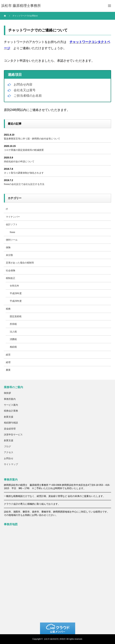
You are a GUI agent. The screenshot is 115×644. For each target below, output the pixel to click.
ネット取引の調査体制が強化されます (24, 173)
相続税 (13, 347)
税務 (8, 309)
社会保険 (11, 271)
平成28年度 (16, 293)
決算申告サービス (13, 435)
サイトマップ (11, 464)
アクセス (9, 452)
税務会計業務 (11, 411)
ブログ (7, 447)
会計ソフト (12, 224)
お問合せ (9, 458)
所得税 (13, 324)
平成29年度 (16, 301)
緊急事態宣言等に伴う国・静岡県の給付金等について (32, 139)
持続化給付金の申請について (19, 162)
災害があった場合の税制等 (20, 263)
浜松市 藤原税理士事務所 (55, 639)
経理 (8, 362)
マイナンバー (13, 217)
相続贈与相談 (11, 423)
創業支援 (9, 417)
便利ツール (12, 240)
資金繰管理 (10, 429)
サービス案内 (11, 405)
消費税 (13, 339)
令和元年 (14, 286)
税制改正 (11, 278)
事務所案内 (10, 399)
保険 (8, 247)
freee (12, 232)
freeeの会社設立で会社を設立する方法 (24, 184)
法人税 (13, 332)
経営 (8, 355)
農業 (8, 370)
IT (7, 209)
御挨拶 (7, 393)
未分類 (9, 255)
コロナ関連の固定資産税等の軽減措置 (24, 150)
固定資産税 (16, 316)
